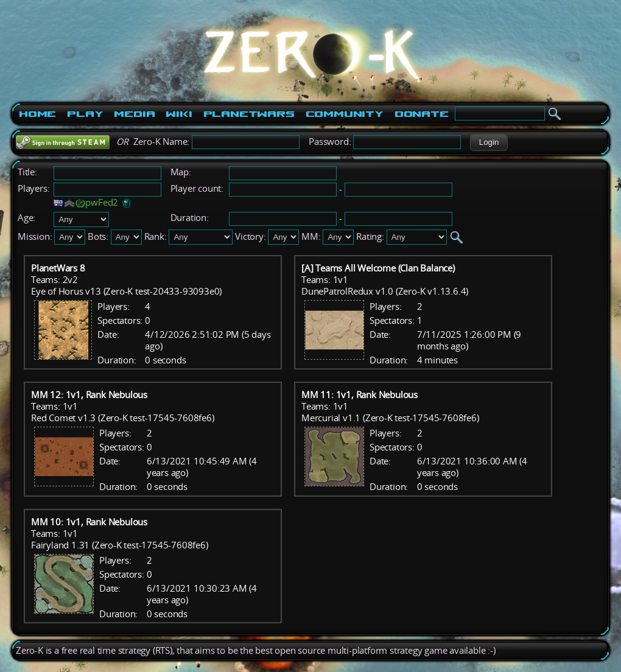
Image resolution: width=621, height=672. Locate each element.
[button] (489, 142)
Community (345, 114)
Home (37, 114)
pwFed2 (102, 202)
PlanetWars (249, 114)
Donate (422, 114)
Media (134, 114)
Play (85, 114)
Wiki (179, 114)
